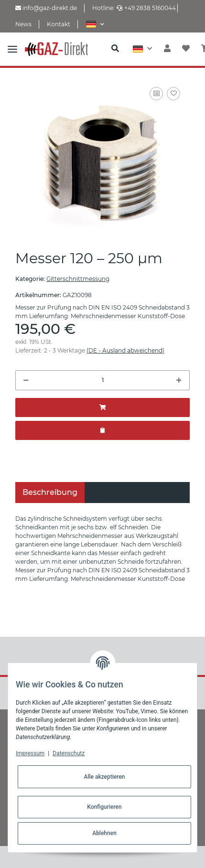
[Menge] (102, 380)
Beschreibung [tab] (50, 492)
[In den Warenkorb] (102, 407)
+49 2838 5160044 (146, 8)
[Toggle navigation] (12, 49)
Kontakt (59, 24)
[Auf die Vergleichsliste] (156, 94)
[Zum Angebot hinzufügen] (102, 430)
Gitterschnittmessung (78, 279)
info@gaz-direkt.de (46, 8)
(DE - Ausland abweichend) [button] (125, 350)
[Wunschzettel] (186, 49)
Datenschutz (69, 753)
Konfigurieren (104, 807)
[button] (95, 24)
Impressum (30, 753)
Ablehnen (104, 833)
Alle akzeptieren (104, 777)
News (23, 24)
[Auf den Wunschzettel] (173, 94)
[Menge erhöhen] (179, 380)
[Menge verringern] (26, 380)
